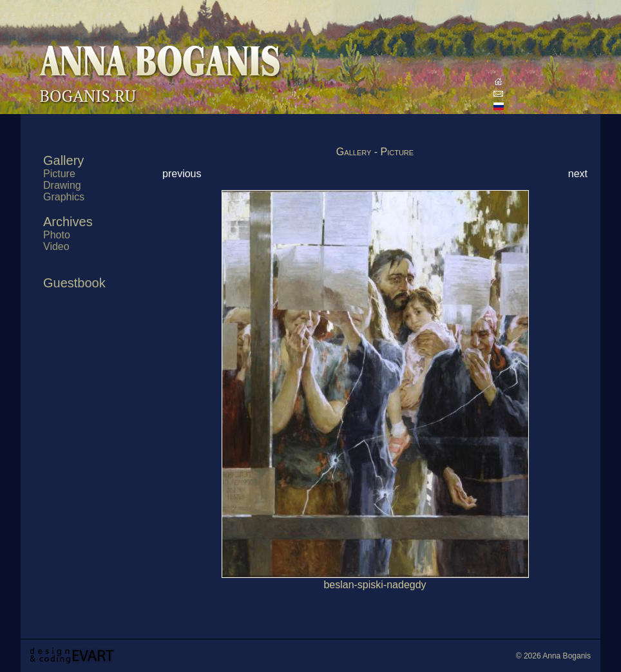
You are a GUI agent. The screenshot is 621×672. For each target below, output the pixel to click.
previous (182, 174)
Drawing (62, 185)
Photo (57, 235)
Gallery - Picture (375, 152)
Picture (59, 174)
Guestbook (74, 283)
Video (56, 246)
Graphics (64, 197)
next (578, 174)
